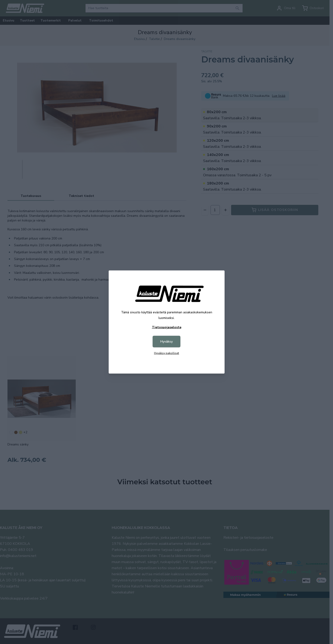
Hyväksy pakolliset (166, 353)
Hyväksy (166, 342)
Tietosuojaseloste (167, 327)
